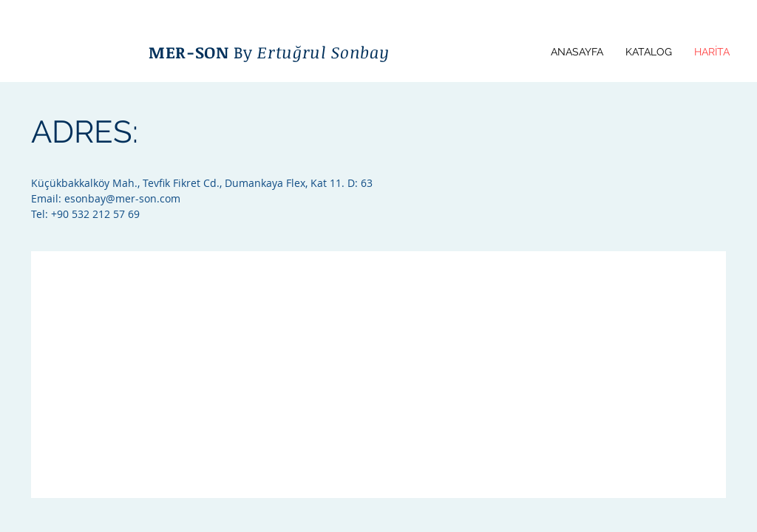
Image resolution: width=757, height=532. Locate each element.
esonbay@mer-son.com (122, 198)
